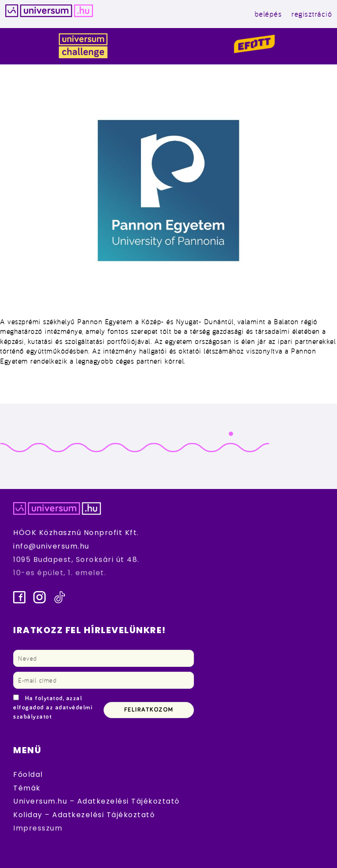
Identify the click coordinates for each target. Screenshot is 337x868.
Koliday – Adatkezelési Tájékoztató (84, 815)
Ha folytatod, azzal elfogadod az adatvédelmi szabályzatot (53, 708)
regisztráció (312, 14)
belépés (268, 14)
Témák (27, 788)
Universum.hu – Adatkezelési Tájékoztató (97, 801)
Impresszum (38, 828)
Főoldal (28, 774)
